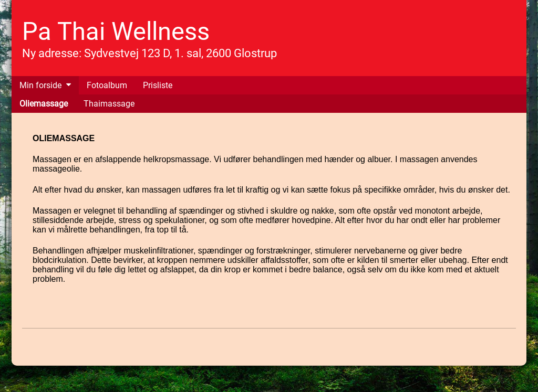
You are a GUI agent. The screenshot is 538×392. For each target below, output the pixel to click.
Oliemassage (44, 104)
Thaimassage (109, 104)
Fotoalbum (107, 85)
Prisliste (158, 85)
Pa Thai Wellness (116, 31)
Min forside (40, 85)
